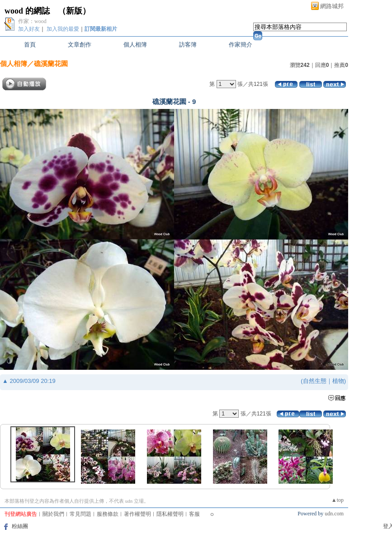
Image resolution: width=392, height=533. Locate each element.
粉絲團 (20, 526)
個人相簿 (135, 45)
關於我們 (53, 514)
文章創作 (80, 45)
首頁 (30, 45)
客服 (194, 514)
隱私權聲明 (170, 514)
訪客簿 (188, 45)
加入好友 (29, 29)
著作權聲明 (137, 514)
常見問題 (80, 514)
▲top (338, 500)
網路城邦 (332, 6)
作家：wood (32, 21)
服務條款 (108, 514)
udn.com (334, 514)
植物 (338, 381)
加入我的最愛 (63, 29)
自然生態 (315, 381)
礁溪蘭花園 (51, 64)
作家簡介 (241, 45)
